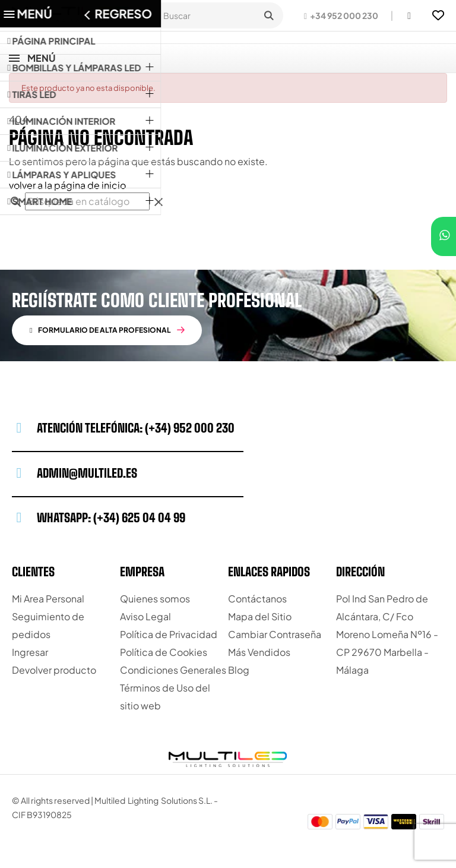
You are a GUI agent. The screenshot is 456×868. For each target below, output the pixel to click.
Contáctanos (257, 599)
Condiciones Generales (173, 670)
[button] (341, 15)
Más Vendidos (259, 652)
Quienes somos (155, 599)
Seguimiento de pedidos (48, 625)
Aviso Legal (145, 616)
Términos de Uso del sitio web (165, 697)
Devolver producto (54, 670)
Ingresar (30, 652)
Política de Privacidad (169, 634)
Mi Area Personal (48, 599)
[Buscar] (87, 201)
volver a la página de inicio (67, 185)
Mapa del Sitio (260, 616)
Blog (239, 670)
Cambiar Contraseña (275, 634)
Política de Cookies (164, 652)
